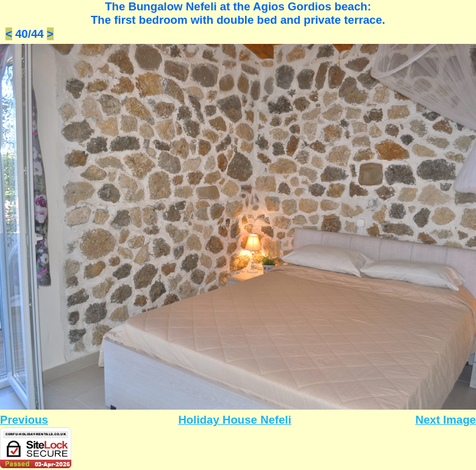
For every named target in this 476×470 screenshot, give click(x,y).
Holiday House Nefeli (235, 420)
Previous (24, 420)
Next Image (446, 420)
